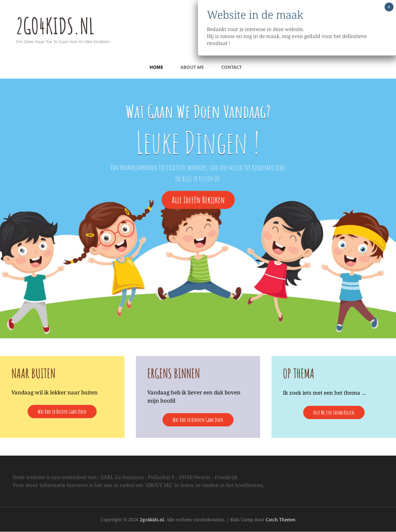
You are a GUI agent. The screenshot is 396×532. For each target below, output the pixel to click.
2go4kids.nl (56, 26)
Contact (231, 67)
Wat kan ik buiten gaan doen (62, 412)
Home (156, 67)
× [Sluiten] (389, 7)
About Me (192, 67)
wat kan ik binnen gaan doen (198, 420)
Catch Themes (281, 519)
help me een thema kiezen (334, 412)
